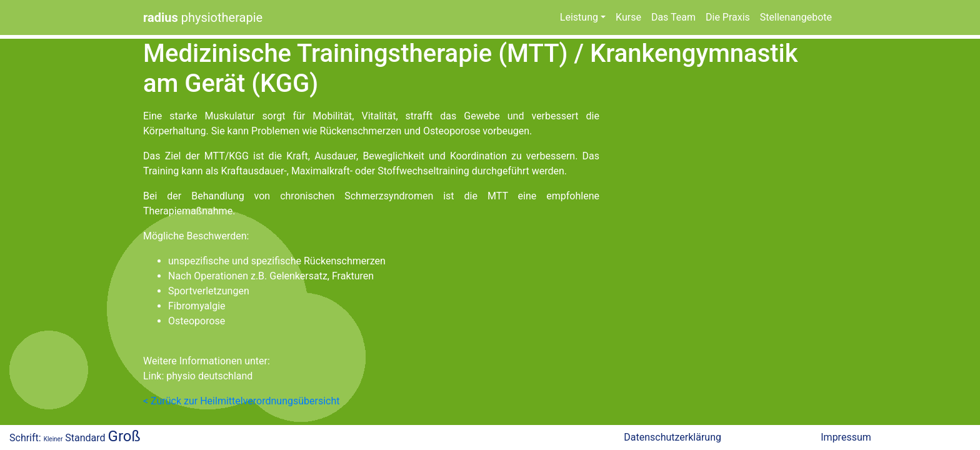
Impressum (846, 437)
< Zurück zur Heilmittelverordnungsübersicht (241, 401)
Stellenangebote (796, 17)
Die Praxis (728, 17)
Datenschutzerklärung (672, 437)
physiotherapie (203, 17)
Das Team (673, 17)
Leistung (579, 17)
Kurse (628, 17)
